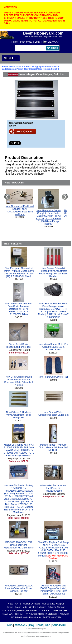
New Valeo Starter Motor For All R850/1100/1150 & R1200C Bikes (53, 347)
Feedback (21, 625)
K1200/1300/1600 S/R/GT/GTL (42, 614)
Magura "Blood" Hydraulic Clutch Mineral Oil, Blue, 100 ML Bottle (53, 447)
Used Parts (16, 67)
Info (48, 625)
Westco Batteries (37, 607)
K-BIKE (28, 67)
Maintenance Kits (51, 604)
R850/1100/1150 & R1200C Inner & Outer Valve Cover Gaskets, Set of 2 (19, 588)
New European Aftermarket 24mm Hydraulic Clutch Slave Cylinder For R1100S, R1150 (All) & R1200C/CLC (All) (19, 272)
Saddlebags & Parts (12, 69)
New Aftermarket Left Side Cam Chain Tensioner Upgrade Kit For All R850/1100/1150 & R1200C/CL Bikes (19, 309)
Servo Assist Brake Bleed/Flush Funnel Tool (19, 346)
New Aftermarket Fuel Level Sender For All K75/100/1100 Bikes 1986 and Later (20, 210)
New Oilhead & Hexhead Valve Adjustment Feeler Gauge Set (19, 415)
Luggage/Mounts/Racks (45, 67)
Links (9, 625)
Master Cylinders (32, 604)
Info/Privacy (26, 42)
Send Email (59, 625)
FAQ (32, 625)
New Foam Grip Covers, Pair (53, 377)
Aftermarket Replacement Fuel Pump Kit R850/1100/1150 (53, 488)
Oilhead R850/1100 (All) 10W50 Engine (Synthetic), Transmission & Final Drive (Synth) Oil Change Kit (53, 590)
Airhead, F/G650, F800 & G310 (24, 611)
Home (15, 42)
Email (38, 42)
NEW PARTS (14, 604)
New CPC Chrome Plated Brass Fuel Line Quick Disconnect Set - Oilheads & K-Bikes (19, 381)
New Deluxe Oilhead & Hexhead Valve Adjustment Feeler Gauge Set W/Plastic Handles (53, 272)
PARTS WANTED (52, 618)
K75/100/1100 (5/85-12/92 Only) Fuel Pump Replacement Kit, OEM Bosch (19, 545)
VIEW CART (54, 42)
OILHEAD (57, 611)
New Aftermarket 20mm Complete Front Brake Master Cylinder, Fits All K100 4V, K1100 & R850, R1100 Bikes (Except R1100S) (48, 217)
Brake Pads (21, 607)
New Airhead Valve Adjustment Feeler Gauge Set (53, 414)
